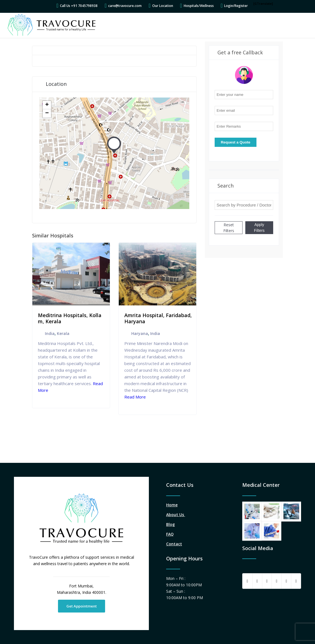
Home (172, 505)
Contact (174, 544)
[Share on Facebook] (247, 581)
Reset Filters (229, 228)
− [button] (47, 113)
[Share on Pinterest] (277, 581)
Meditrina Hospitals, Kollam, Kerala (70, 318)
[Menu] (302, 25)
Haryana (140, 333)
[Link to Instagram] (296, 581)
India (50, 333)
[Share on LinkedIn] (286, 581)
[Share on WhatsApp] (267, 581)
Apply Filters (259, 228)
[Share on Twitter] (257, 581)
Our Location (163, 6)
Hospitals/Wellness (199, 6)
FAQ (170, 534)
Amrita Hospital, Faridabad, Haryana (158, 318)
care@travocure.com (125, 6)
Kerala (63, 333)
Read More (135, 397)
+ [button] (47, 105)
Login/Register (236, 6)
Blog (170, 524)
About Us (176, 515)
